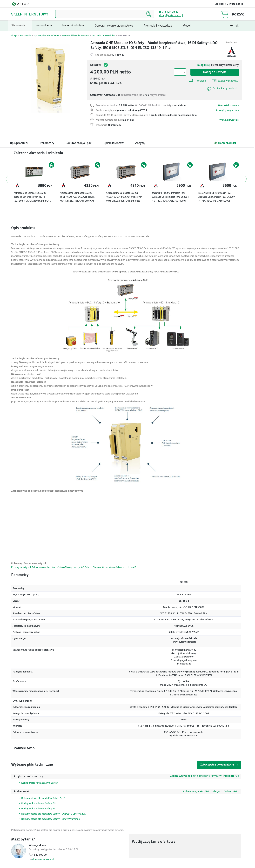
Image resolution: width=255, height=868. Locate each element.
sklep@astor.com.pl (171, 15)
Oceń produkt (225, 143)
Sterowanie (25, 36)
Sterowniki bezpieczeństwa (76, 36)
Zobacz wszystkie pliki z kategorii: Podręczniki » (211, 791)
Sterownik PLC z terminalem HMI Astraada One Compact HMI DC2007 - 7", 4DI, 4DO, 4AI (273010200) (217, 197)
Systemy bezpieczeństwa (47, 36)
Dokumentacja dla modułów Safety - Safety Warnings (50, 819)
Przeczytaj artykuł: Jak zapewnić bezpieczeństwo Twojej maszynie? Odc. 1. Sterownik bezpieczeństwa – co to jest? (74, 567)
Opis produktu (19, 143)
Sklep (14, 36)
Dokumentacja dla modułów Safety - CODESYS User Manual (54, 814)
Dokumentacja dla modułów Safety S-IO (43, 798)
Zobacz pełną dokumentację (220, 765)
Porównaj (198, 80)
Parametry (47, 143)
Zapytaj (140, 143)
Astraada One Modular (104, 36)
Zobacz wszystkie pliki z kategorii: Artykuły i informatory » (205, 776)
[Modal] (50, 78)
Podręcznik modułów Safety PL (38, 809)
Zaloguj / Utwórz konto (229, 4)
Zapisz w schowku (225, 81)
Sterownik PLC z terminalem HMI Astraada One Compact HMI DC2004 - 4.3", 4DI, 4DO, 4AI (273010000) (171, 197)
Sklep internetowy (30, 14)
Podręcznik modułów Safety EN (38, 803)
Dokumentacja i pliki (79, 143)
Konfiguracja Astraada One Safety (40, 783)
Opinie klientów (114, 143)
